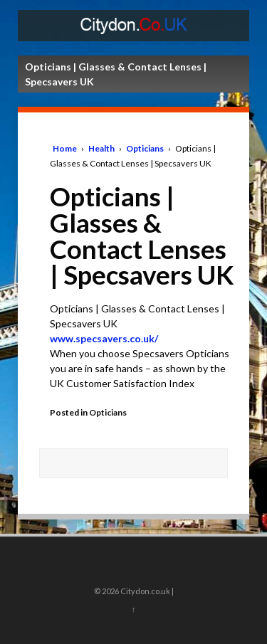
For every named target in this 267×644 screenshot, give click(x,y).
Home (65, 148)
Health (101, 148)
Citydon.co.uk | (146, 591)
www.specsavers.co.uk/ (104, 338)
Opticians (145, 148)
